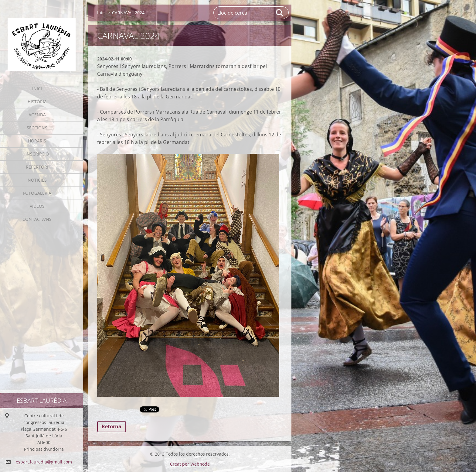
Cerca (280, 13)
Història (37, 102)
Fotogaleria (37, 193)
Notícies (37, 180)
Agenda (37, 115)
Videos (37, 206)
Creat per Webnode (190, 464)
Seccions (37, 128)
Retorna (112, 426)
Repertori (37, 167)
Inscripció (37, 154)
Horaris (37, 141)
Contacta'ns (37, 219)
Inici (37, 89)
